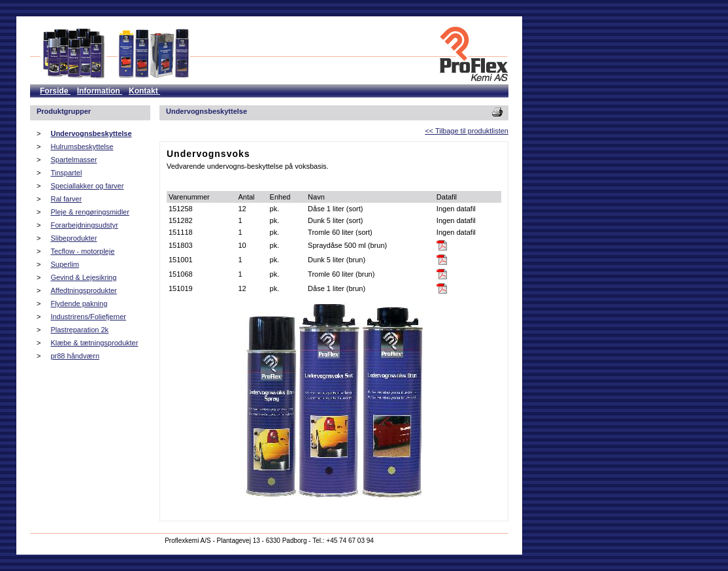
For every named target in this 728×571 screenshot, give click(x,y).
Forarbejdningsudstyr (84, 225)
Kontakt (144, 91)
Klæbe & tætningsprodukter (94, 343)
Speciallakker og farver (87, 186)
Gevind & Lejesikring (83, 277)
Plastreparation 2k (79, 330)
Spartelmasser (74, 160)
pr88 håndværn (75, 356)
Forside (55, 91)
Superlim (64, 264)
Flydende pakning (79, 303)
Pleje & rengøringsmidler (90, 212)
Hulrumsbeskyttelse (82, 147)
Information (100, 91)
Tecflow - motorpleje (82, 251)
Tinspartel (66, 173)
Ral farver (66, 199)
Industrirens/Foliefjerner (88, 317)
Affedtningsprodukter (83, 290)
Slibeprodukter (74, 238)
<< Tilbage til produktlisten (467, 131)
